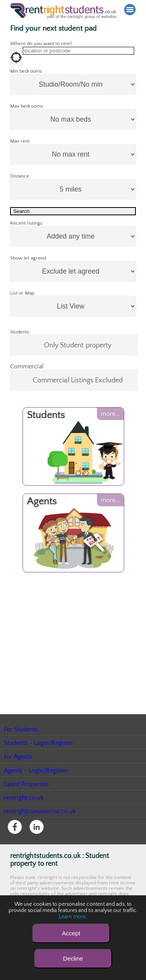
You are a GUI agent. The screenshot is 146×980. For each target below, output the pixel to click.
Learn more (72, 917)
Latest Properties (26, 812)
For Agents (18, 785)
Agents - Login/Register (36, 799)
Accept (71, 933)
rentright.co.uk (24, 826)
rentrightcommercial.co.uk (40, 839)
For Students (21, 757)
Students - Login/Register (39, 771)
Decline (73, 958)
